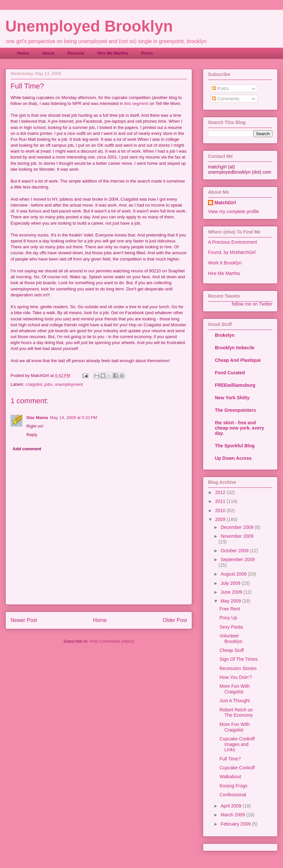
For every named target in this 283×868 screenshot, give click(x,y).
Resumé (76, 53)
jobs (48, 384)
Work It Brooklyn (225, 263)
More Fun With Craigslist (235, 689)
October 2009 (235, 551)
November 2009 (237, 536)
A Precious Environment (232, 242)
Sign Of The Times (239, 659)
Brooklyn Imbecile (235, 348)
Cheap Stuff (232, 650)
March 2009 (233, 815)
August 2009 (234, 574)
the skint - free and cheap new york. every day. (239, 428)
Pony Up (228, 618)
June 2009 (232, 592)
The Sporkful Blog (235, 446)
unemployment (69, 384)
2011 (221, 501)
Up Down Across (233, 458)
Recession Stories (238, 668)
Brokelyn (225, 335)
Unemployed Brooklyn (89, 26)
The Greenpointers (235, 410)
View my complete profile (233, 211)
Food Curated (230, 373)
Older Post (175, 620)
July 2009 (231, 583)
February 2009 (236, 824)
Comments (226, 99)
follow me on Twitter (252, 304)
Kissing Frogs (233, 786)
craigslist (34, 384)
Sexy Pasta (231, 627)
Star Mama (37, 418)
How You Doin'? (236, 677)
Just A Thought (235, 701)
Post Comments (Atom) (112, 641)
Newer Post (24, 620)
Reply (32, 435)
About (48, 53)
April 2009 (232, 806)
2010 (221, 510)
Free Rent (230, 609)
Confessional (233, 795)
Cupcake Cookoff (237, 768)
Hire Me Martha (113, 53)
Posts (220, 88)
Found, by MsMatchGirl (232, 252)
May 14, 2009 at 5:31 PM (74, 418)
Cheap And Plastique (238, 360)
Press (147, 53)
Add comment (27, 449)
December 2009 (238, 527)
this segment (136, 103)
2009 (221, 519)
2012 (221, 492)
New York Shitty (232, 398)
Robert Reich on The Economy (236, 713)
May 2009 (231, 601)
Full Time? (230, 759)
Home (23, 53)
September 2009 (238, 559)
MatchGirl (225, 203)
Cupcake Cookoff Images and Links (237, 744)
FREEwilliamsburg (235, 385)
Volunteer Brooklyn (231, 639)
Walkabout (230, 777)
